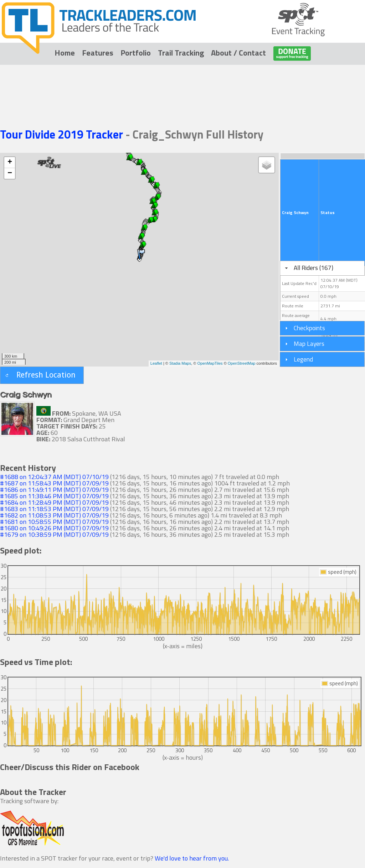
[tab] (322, 268)
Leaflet (156, 363)
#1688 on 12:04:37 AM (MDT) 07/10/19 (54, 477)
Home (65, 53)
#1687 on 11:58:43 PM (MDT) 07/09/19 (54, 483)
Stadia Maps (180, 363)
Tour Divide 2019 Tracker (63, 134)
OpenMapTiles (210, 363)
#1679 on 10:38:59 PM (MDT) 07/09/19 (54, 534)
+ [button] (10, 162)
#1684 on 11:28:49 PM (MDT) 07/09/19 (54, 502)
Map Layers (309, 344)
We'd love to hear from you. (192, 858)
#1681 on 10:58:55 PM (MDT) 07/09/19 (54, 522)
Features (98, 53)
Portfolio (136, 53)
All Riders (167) (313, 268)
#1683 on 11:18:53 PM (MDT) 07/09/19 (54, 509)
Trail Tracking (181, 53)
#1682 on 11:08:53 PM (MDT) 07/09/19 (54, 515)
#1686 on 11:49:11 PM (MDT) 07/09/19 (54, 490)
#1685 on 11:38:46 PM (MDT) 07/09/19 (54, 496)
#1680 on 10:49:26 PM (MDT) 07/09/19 (54, 528)
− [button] (10, 173)
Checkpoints (309, 328)
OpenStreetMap (242, 363)
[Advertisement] (182, 86)
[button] (42, 375)
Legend (303, 359)
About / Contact (238, 53)
